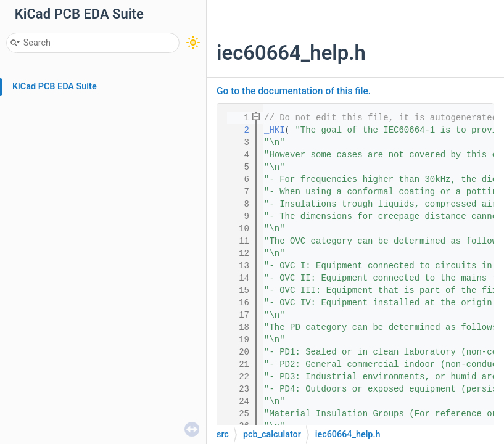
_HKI (275, 130)
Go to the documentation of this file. (294, 91)
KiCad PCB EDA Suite (55, 87)
